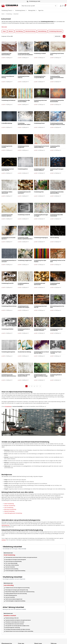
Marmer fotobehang (10, 506)
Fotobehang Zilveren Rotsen (9, 306)
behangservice (6, 525)
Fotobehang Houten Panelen (7, 147)
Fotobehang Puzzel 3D (7, 283)
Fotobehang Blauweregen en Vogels (41, 215)
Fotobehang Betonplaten (8, 352)
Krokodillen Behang (7, 123)
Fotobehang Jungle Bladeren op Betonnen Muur (25, 238)
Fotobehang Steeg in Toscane (56, 353)
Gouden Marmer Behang (24, 352)
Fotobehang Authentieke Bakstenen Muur (57, 193)
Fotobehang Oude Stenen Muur (57, 54)
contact (4, 540)
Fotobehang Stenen (39, 123)
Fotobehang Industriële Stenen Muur (57, 215)
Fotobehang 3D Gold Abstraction (40, 284)
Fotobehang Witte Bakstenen (55, 147)
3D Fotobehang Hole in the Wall (57, 307)
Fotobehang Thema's (7, 10)
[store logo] (10, 6)
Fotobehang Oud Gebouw (8, 100)
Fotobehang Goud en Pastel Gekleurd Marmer (42, 147)
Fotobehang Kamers (20, 10)
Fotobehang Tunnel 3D (24, 215)
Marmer (11, 31)
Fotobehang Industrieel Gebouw (40, 101)
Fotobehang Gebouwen (56, 31)
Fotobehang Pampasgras (41, 238)
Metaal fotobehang (9, 511)
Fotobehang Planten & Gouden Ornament (40, 330)
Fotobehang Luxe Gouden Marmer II (8, 238)
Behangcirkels (32, 10)
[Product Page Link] (9, 47)
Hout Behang (19, 31)
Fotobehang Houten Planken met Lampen (23, 307)
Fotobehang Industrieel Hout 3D (40, 307)
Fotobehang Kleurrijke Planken (40, 261)
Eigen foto (41, 10)
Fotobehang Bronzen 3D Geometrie (24, 193)
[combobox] (39, 6)
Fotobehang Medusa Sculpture (23, 284)
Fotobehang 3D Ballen (7, 329)
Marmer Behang (55, 238)
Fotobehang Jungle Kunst (25, 260)
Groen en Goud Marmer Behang (8, 77)
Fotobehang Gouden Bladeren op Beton (7, 215)
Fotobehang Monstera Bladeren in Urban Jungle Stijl (41, 376)
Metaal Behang (42, 31)
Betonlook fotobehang (10, 509)
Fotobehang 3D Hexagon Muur (57, 170)
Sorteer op (53, 35)
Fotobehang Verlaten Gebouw (24, 77)
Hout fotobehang (9, 507)
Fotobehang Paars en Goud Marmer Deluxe (41, 353)
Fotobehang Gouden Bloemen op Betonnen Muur (9, 375)
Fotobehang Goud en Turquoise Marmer (40, 77)
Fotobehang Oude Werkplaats (55, 284)
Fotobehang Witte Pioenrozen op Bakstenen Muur (57, 78)
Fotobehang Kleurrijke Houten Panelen (24, 101)
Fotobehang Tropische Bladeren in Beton (24, 375)
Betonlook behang (30, 31)
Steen (4, 31)
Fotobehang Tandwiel (40, 54)
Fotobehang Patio (39, 192)
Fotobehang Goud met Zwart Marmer (8, 170)
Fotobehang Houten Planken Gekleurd (39, 170)
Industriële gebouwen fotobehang (13, 513)
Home (3, 14)
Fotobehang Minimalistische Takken (24, 124)
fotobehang (8, 406)
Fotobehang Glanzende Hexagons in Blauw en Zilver (58, 124)
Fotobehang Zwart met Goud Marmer (56, 330)
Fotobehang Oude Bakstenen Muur (6, 54)
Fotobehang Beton (23, 169)
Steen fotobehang (9, 504)
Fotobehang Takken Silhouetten (7, 193)
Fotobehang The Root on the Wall (58, 261)
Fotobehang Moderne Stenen (56, 375)
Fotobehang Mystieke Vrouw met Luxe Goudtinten (25, 54)
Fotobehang (9, 14)
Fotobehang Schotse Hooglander (23, 147)
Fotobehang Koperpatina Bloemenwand (57, 101)
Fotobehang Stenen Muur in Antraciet (9, 261)
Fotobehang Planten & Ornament (24, 330)
